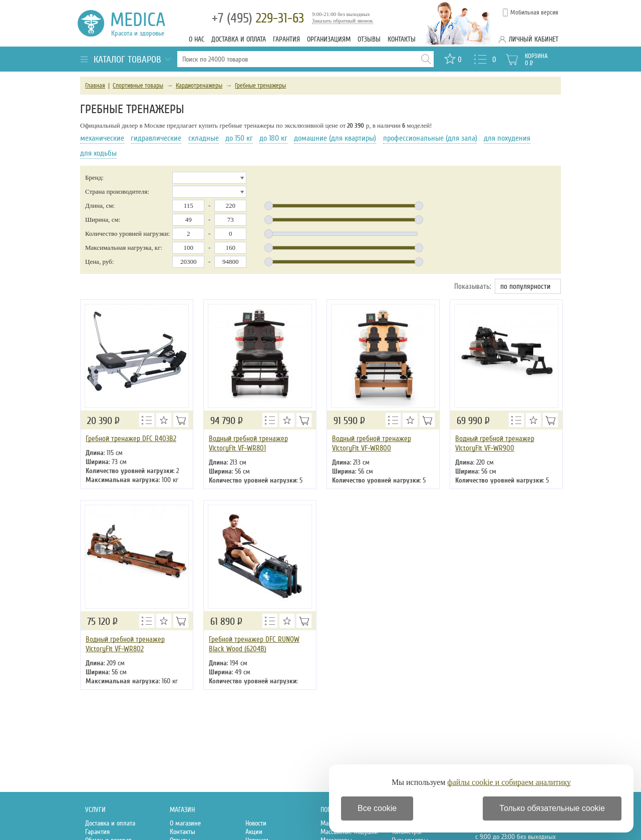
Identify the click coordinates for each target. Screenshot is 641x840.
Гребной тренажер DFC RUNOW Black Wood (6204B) (254, 644)
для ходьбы (98, 153)
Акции (254, 832)
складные (204, 138)
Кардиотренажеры (199, 86)
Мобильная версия (534, 13)
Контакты (402, 39)
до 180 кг (273, 138)
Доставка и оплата (239, 39)
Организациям (329, 39)
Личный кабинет (534, 39)
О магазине (185, 823)
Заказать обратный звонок (343, 21)
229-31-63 (258, 18)
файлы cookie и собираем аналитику (509, 782)
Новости (256, 823)
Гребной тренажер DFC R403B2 (131, 439)
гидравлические (156, 138)
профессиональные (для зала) (430, 138)
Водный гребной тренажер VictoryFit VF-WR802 (125, 644)
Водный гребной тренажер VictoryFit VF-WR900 (495, 443)
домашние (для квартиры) (335, 138)
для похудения (507, 138)
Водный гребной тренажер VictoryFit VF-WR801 (248, 443)
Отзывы (369, 39)
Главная (95, 86)
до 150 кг (239, 138)
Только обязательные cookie (552, 808)
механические (102, 138)
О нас (197, 39)
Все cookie (377, 808)
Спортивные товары (138, 86)
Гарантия (286, 39)
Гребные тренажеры (260, 86)
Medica (143, 23)
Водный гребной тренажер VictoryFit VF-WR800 (372, 443)
